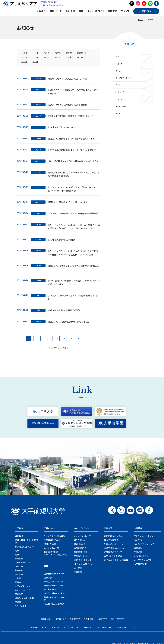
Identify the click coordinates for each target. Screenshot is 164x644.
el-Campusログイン (83, 564)
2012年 (35, 62)
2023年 (47, 53)
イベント (119, 71)
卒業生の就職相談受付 (54, 593)
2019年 (24, 57)
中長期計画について (24, 562)
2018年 (35, 57)
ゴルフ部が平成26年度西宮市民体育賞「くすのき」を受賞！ (74, 161)
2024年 (35, 53)
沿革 (17, 550)
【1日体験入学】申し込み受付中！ (63, 240)
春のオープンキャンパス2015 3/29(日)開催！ (68, 105)
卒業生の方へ (90, 619)
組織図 (18, 554)
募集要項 (138, 548)
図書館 (18, 602)
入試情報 (70, 11)
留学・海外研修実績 (113, 556)
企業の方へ (103, 619)
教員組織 (19, 558)
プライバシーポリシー (103, 627)
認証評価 (19, 570)
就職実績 (48, 577)
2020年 (80, 53)
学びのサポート (81, 556)
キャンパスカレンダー (83, 536)
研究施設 (19, 594)
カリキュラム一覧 (52, 548)
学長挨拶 (19, 536)
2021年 (69, 53)
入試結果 (138, 540)
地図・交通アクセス (23, 586)
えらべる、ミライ (141, 556)
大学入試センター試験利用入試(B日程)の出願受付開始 (73, 213)
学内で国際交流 (111, 540)
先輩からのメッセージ (114, 544)
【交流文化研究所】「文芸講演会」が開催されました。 (71, 116)
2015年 (69, 57)
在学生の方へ (61, 619)
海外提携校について (113, 552)
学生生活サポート (82, 540)
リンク (132, 627)
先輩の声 (138, 552)
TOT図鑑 (78, 572)
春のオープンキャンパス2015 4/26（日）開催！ (68, 79)
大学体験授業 (140, 564)
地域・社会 (120, 92)
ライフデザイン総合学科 (55, 536)
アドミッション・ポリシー (145, 536)
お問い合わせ (75, 627)
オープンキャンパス (123, 78)
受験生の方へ (46, 619)
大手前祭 (78, 568)
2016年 (58, 57)
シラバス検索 (21, 606)
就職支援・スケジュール (54, 574)
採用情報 (34, 627)
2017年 (47, 57)
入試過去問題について (144, 544)
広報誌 (18, 578)
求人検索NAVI (50, 589)
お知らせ (119, 64)
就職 (81, 11)
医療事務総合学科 (52, 540)
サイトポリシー (121, 627)
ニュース (119, 99)
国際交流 (113, 11)
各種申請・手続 (81, 552)
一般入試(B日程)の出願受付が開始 (64, 310)
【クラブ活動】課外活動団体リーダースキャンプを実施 (72, 150)
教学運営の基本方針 (24, 547)
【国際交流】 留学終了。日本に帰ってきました (68, 202)
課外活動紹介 (80, 548)
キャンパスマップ (22, 590)
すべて (118, 56)
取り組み (19, 574)
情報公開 (19, 566)
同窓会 (18, 582)
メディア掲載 (121, 106)
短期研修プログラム (113, 536)
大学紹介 (41, 11)
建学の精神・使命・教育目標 (26, 541)
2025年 (24, 53)
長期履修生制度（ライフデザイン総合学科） (56, 553)
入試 (117, 85)
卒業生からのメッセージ (55, 581)
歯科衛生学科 (50, 544)
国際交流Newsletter (114, 548)
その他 (118, 113)
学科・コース (56, 11)
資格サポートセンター (54, 585)
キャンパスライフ (96, 11)
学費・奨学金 (80, 544)
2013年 (24, 62)
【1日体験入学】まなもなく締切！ (62, 127)
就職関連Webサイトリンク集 (56, 599)
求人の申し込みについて (55, 604)
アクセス (125, 11)
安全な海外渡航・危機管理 (116, 560)
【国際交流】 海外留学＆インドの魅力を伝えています (71, 139)
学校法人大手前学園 (24, 598)
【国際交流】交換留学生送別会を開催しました (69, 322)
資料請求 (88, 627)
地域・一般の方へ (118, 619)
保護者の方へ (75, 619)
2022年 (58, 53)
